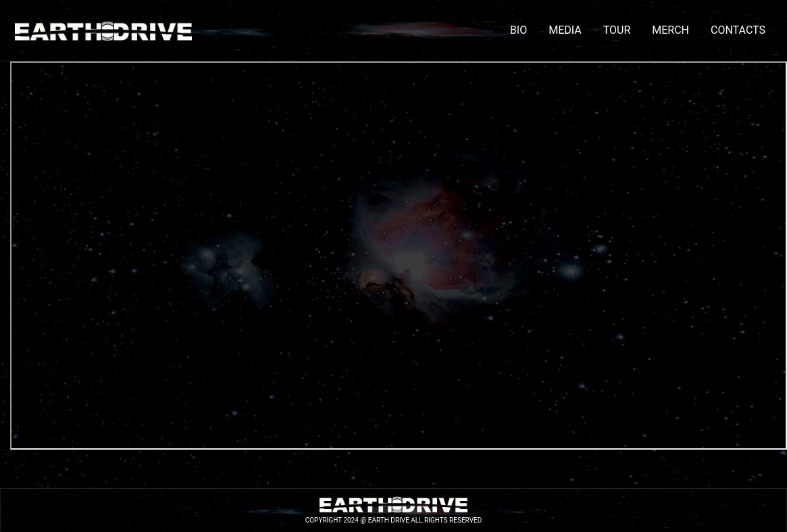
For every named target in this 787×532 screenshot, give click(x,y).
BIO (518, 30)
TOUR (617, 30)
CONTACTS (738, 30)
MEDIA (565, 30)
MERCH (670, 30)
